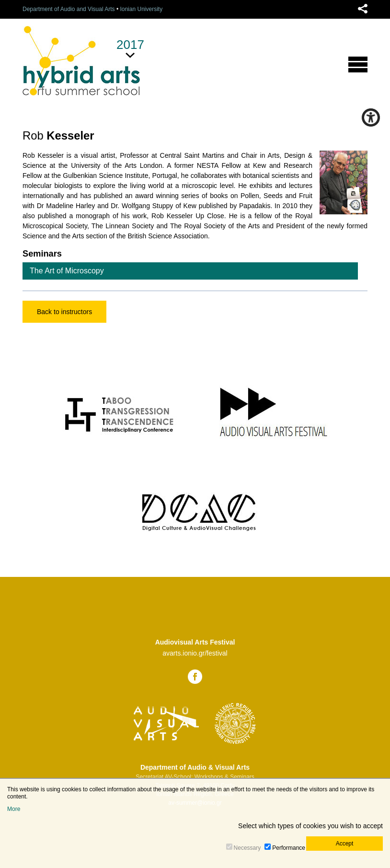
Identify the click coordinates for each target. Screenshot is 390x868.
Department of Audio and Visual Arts (69, 9)
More (14, 809)
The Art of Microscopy (67, 271)
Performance (289, 848)
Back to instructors (64, 312)
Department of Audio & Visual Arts (195, 767)
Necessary (247, 848)
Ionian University (141, 9)
